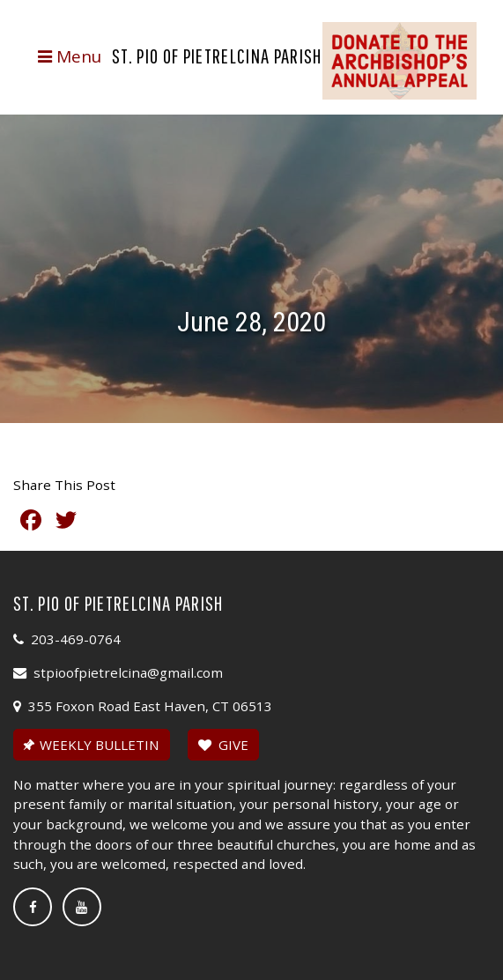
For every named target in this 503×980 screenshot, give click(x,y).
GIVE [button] (223, 745)
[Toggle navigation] (69, 57)
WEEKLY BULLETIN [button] (90, 745)
